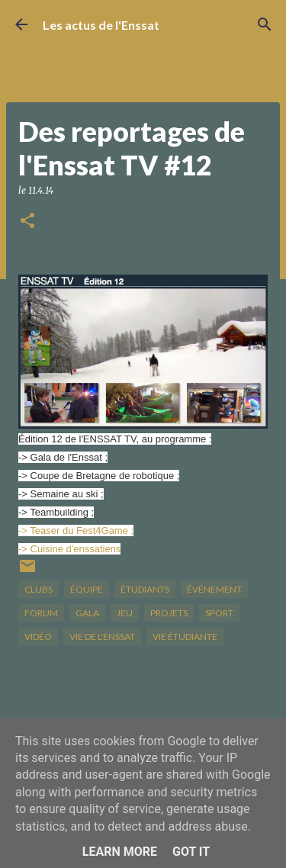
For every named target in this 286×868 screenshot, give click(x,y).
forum (41, 613)
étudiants (145, 589)
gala (87, 613)
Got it (191, 852)
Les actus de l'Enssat (101, 25)
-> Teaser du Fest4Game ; (76, 530)
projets (169, 613)
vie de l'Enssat (102, 637)
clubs (39, 589)
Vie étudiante (185, 637)
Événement (214, 589)
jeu (125, 613)
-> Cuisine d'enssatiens (69, 549)
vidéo (38, 637)
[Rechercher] (265, 24)
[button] (27, 222)
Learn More (120, 852)
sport (219, 613)
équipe (87, 589)
